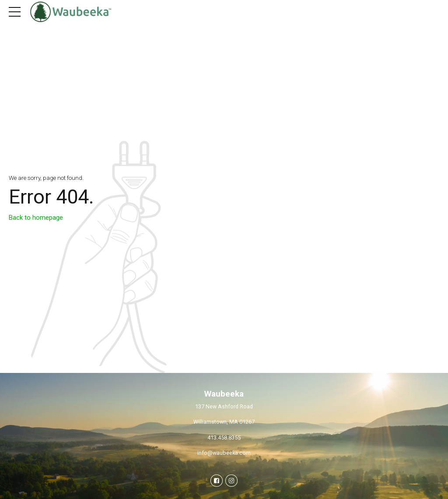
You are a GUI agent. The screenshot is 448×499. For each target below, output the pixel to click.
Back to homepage (36, 218)
